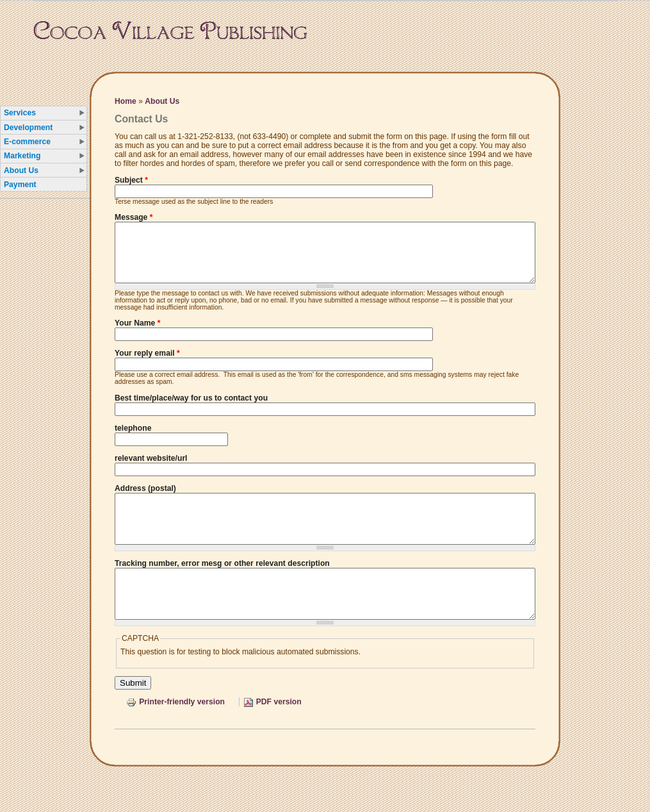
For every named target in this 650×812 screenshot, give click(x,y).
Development (28, 128)
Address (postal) (145, 500)
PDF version (272, 733)
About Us (21, 170)
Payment (20, 185)
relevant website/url (151, 470)
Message (134, 217)
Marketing (22, 156)
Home (126, 101)
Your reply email (147, 365)
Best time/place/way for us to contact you (191, 410)
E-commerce (27, 142)
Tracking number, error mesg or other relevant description (222, 584)
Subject (131, 180)
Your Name (137, 335)
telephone (133, 440)
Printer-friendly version (175, 733)
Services (20, 113)
